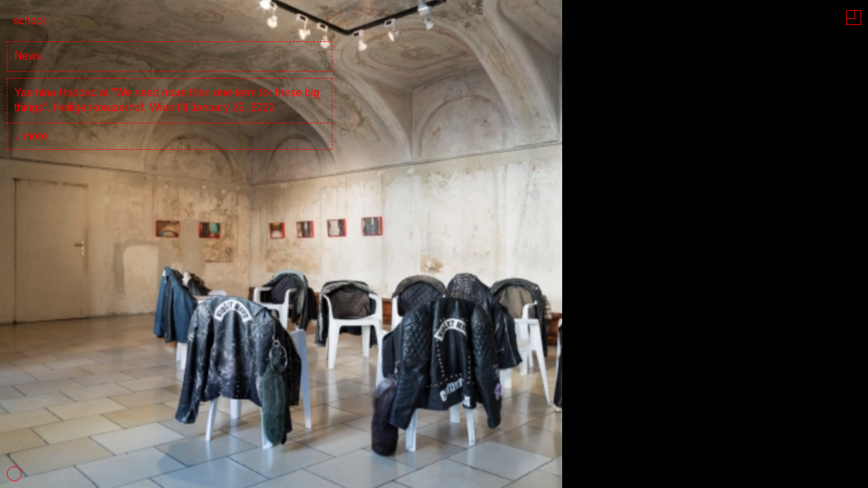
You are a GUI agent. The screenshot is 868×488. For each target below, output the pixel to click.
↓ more (31, 136)
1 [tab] (14, 474)
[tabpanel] (434, 244)
